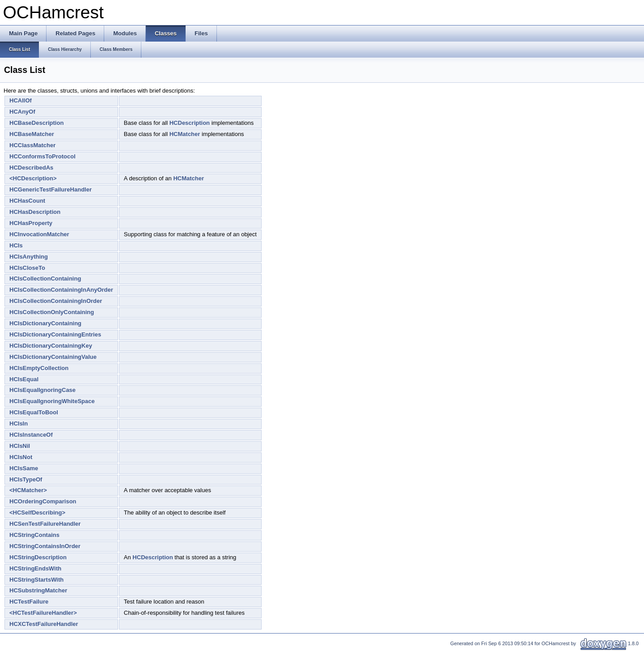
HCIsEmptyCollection (39, 368)
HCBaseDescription (36, 123)
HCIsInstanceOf (31, 435)
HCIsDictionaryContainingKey (51, 346)
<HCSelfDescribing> (37, 513)
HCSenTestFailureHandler (45, 524)
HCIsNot (21, 457)
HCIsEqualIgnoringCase (42, 390)
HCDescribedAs (31, 168)
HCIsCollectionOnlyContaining (52, 312)
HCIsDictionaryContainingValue (53, 357)
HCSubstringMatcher (38, 590)
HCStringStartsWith (36, 580)
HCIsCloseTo (27, 268)
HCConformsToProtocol (42, 156)
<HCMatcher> (28, 490)
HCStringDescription (38, 557)
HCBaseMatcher (32, 134)
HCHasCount (27, 201)
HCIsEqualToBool (34, 412)
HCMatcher (185, 134)
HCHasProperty (31, 223)
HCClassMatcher (32, 145)
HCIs (16, 245)
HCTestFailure (29, 602)
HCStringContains (34, 535)
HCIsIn (19, 423)
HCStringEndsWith (35, 568)
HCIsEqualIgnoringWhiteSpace (52, 401)
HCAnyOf (22, 112)
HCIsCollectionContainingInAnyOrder (61, 290)
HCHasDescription (35, 212)
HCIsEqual (24, 379)
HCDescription (190, 123)
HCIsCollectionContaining (45, 279)
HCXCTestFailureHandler (44, 624)
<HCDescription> (33, 178)
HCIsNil (20, 446)
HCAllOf (21, 100)
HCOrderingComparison (43, 501)
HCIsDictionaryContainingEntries (55, 334)
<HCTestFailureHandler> (43, 613)
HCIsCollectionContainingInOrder (56, 301)
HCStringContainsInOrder (45, 546)
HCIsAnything (29, 257)
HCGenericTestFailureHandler (51, 189)
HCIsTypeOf (26, 479)
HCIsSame (24, 468)
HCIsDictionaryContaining (45, 323)
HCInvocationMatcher (39, 234)
